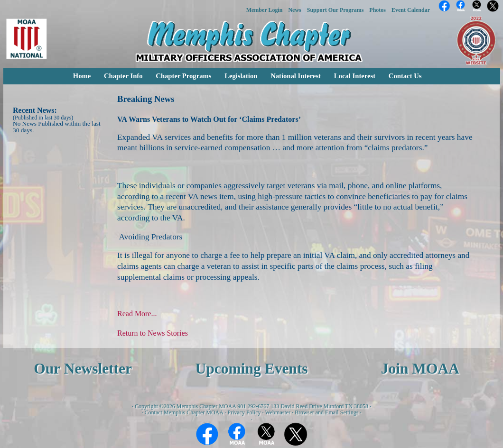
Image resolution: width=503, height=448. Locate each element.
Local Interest (355, 76)
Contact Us (405, 76)
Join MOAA (420, 369)
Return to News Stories (153, 333)
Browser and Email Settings (326, 412)
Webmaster (278, 412)
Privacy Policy (244, 412)
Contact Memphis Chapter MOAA (184, 412)
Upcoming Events (251, 369)
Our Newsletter (83, 369)
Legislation (241, 76)
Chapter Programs (183, 76)
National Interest (296, 76)
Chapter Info (123, 76)
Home (82, 76)
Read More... (137, 314)
